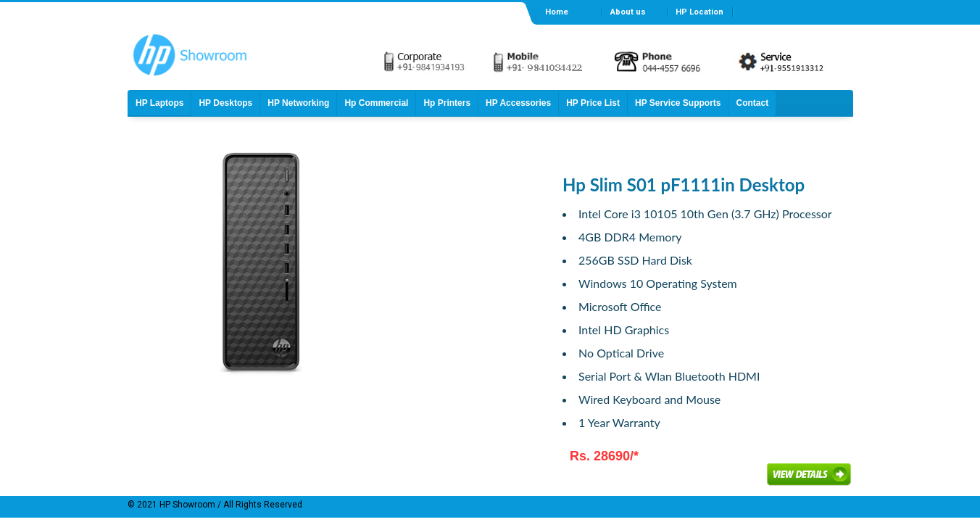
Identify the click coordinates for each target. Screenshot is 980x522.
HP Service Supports (678, 103)
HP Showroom (186, 505)
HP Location (699, 12)
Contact (752, 103)
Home (557, 12)
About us (628, 12)
